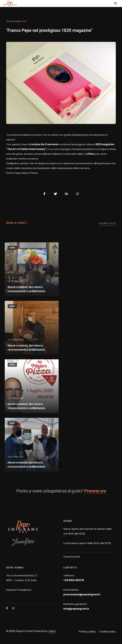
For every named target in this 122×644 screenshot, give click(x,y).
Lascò (52, 631)
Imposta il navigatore (19, 590)
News (12, 248)
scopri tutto (107, 223)
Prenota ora (95, 491)
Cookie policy (107, 632)
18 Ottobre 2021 (16, 281)
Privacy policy (87, 632)
